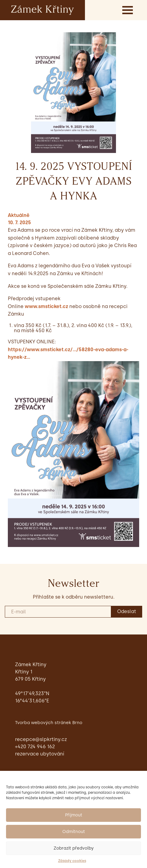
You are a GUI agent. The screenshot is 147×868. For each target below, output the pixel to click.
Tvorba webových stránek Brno (49, 723)
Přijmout (74, 815)
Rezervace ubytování (40, 754)
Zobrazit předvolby (74, 848)
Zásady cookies (72, 861)
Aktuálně (19, 215)
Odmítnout (74, 832)
